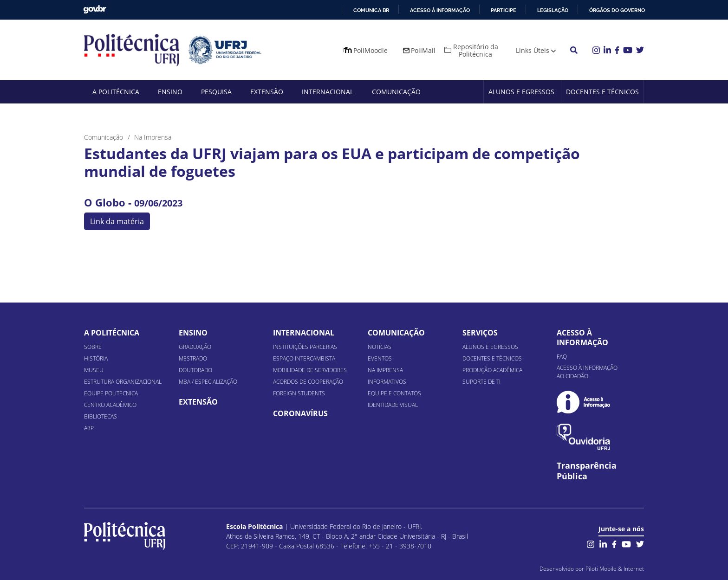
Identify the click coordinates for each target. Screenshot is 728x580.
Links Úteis (533, 50)
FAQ (562, 357)
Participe (504, 10)
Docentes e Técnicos (602, 92)
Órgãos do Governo (617, 10)
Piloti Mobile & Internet (615, 569)
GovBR (95, 10)
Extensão (267, 92)
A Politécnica (116, 92)
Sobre (93, 347)
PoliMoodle (370, 50)
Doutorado (195, 370)
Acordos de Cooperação (308, 382)
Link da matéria (117, 221)
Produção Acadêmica (492, 370)
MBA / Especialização (208, 382)
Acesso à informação (440, 10)
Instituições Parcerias (305, 347)
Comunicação (396, 92)
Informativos (387, 382)
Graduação (195, 347)
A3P (89, 428)
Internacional (328, 92)
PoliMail (423, 50)
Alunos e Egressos (521, 92)
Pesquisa (216, 92)
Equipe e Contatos (394, 393)
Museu (94, 370)
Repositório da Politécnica (476, 50)
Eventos (380, 358)
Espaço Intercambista (304, 358)
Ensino (170, 92)
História (96, 358)
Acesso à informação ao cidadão (587, 372)
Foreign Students (299, 393)
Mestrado (193, 358)
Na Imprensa (385, 370)
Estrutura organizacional (123, 382)
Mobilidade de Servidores (310, 370)
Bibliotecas (101, 416)
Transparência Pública (587, 471)
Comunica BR (371, 10)
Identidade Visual (393, 405)
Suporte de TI (481, 382)
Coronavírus (300, 413)
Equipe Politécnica (111, 393)
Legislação (553, 10)
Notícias (380, 347)
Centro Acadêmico (110, 405)
